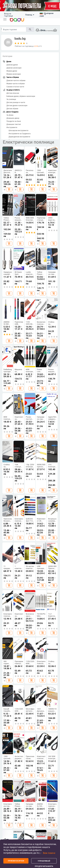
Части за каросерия (17, 650)
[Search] (14, 29)
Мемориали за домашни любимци (46, 674)
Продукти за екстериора (17, 643)
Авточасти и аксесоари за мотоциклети (18, 674)
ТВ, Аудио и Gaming (26, 639)
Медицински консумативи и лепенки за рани (37, 688)
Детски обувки (12, 109)
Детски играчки (13, 93)
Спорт (6, 632)
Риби (44, 639)
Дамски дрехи (12, 65)
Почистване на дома (47, 571)
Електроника (29, 632)
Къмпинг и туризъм (7, 643)
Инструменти (12, 127)
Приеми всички (16, 861)
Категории (7, 56)
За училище (11, 99)
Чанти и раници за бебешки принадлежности (29, 608)
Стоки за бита (44, 587)
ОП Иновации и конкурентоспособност (46, 759)
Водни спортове (7, 661)
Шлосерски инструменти (18, 131)
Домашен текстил (14, 124)
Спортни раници (26, 615)
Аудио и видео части (25, 681)
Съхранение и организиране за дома (47, 578)
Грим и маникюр (36, 671)
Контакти (7, 604)
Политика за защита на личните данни (22, 759)
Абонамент (30, 733)
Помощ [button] (30, 15)
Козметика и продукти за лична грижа (36, 645)
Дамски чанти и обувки (16, 81)
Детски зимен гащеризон (17, 593)
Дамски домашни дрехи (17, 601)
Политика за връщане (46, 755)
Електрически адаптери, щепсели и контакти (28, 670)
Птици (44, 643)
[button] (5, 19)
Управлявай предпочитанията (44, 862)
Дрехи (16, 561)
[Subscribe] (30, 727)
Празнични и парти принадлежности (49, 606)
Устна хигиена (35, 664)
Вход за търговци (8, 15)
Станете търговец (7, 575)
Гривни (54, 603)
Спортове (7, 636)
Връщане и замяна (7, 619)
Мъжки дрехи (12, 71)
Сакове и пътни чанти (15, 87)
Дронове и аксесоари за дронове (27, 659)
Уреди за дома (44, 614)
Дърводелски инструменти (19, 137)
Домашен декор (13, 118)
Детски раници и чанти (16, 102)
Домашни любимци (46, 633)
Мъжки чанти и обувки (16, 84)
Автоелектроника (20, 681)
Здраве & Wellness (35, 678)
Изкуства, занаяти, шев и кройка (46, 596)
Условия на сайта (20, 755)
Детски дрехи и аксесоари (17, 106)
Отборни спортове (7, 668)
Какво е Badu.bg (6, 569)
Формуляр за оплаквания (8, 611)
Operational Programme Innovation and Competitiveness (49, 782)
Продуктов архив (8, 598)
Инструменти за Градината (20, 134)
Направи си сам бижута (55, 572)
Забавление (8, 656)
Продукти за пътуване (17, 666)
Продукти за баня (14, 121)
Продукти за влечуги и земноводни (47, 656)
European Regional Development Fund (11, 781)
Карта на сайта (6, 591)
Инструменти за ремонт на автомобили (18, 658)
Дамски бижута (55, 591)
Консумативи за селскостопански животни (49, 665)
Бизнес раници (25, 600)
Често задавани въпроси (7, 583)
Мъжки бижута (54, 597)
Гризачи (45, 648)
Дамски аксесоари (14, 68)
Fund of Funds (30, 780)
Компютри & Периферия (27, 648)
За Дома (10, 115)
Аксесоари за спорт (7, 650)
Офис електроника (28, 689)
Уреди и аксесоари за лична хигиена (36, 656)
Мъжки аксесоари (14, 74)
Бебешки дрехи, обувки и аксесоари (21, 96)
